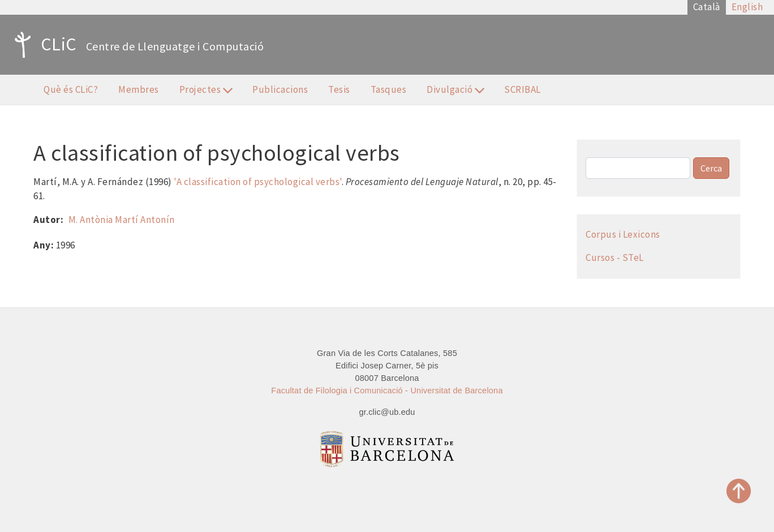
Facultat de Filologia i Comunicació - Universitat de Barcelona (387, 391)
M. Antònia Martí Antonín (122, 220)
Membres (139, 89)
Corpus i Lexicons (623, 234)
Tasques (389, 89)
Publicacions (280, 89)
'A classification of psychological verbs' (258, 182)
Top (739, 491)
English (747, 7)
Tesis (339, 89)
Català (707, 7)
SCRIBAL (523, 89)
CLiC (43, 45)
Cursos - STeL (615, 258)
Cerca (711, 168)
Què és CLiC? (71, 89)
